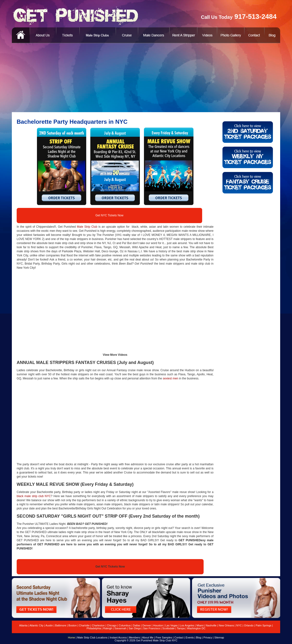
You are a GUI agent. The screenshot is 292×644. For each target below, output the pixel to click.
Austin (49, 625)
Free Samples (164, 637)
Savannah (121, 628)
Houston (158, 625)
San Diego (135, 628)
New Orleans (226, 625)
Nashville (211, 625)
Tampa (181, 628)
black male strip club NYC (34, 496)
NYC (239, 625)
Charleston (98, 625)
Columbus (125, 625)
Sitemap (219, 637)
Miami (200, 625)
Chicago (112, 625)
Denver (147, 625)
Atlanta (23, 625)
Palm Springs (263, 625)
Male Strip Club (87, 227)
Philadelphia (94, 628)
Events (190, 637)
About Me (148, 637)
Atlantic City (36, 625)
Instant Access (118, 637)
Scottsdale (168, 628)
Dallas (137, 625)
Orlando (249, 625)
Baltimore (61, 625)
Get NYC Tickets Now (109, 215)
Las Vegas (171, 625)
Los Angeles (187, 625)
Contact (179, 637)
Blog (199, 637)
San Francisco (152, 628)
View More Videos (115, 355)
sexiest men (171, 378)
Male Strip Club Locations (92, 637)
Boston (72, 625)
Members (135, 637)
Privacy (208, 637)
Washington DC (196, 628)
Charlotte (84, 625)
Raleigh (108, 628)
